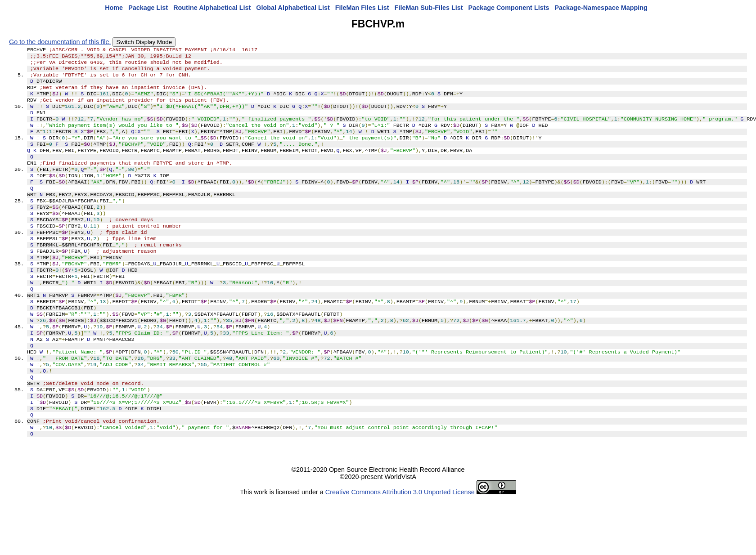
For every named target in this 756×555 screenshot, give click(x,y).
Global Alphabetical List (293, 8)
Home (114, 8)
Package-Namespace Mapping (601, 8)
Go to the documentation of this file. (60, 42)
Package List (148, 8)
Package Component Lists (509, 8)
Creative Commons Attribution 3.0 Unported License (400, 548)
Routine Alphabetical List (212, 8)
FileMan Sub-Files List (429, 8)
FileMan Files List (362, 8)
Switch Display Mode (144, 42)
